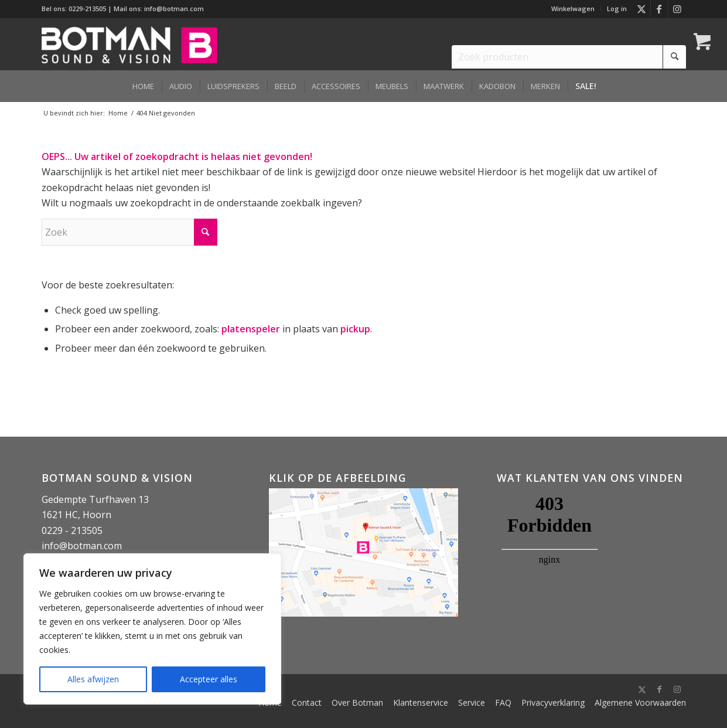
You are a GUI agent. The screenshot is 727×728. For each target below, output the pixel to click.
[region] (152, 629)
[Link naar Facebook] (659, 9)
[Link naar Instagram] (677, 9)
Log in (617, 8)
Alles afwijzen (93, 679)
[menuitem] (573, 9)
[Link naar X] (642, 9)
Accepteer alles (209, 679)
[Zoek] (129, 232)
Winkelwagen (573, 8)
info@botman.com (174, 8)
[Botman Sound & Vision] (129, 44)
